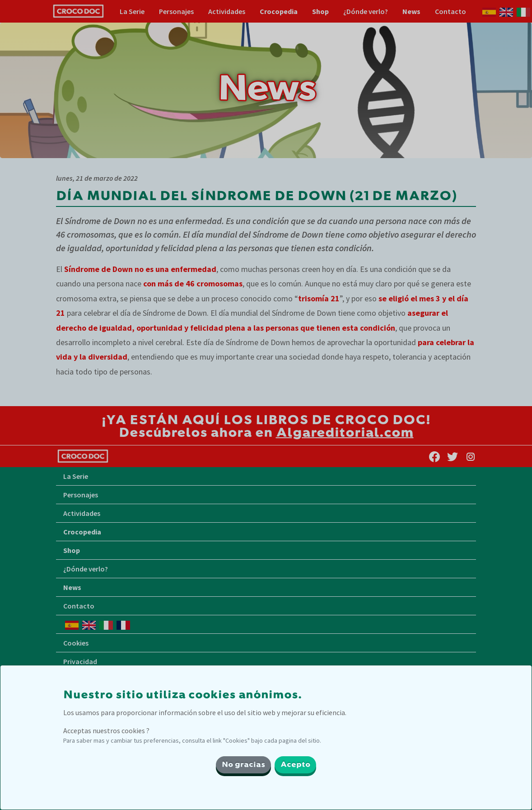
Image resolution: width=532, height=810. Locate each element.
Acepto (295, 765)
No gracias (243, 765)
